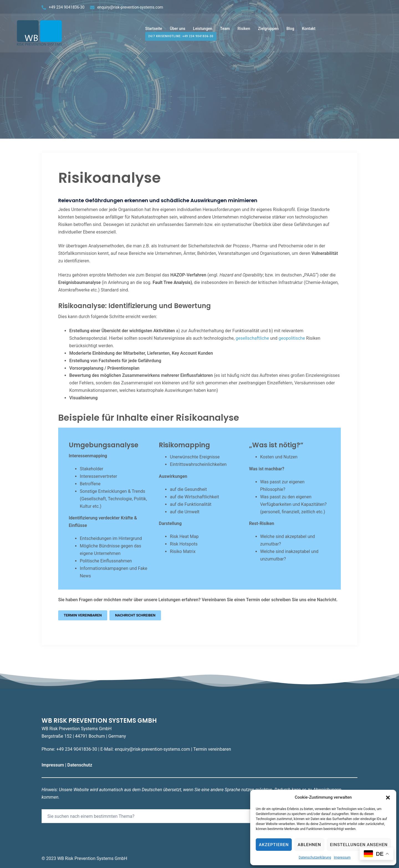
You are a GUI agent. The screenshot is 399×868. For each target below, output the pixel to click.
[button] (388, 798)
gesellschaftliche (252, 338)
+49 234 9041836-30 (67, 7)
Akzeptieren (274, 845)
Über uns (178, 30)
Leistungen (203, 30)
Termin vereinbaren (83, 615)
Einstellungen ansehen (359, 845)
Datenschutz (80, 765)
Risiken (244, 30)
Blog (290, 30)
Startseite (154, 30)
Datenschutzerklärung (315, 857)
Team (225, 30)
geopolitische (292, 338)
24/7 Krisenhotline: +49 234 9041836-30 (181, 38)
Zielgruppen (268, 30)
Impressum (342, 857)
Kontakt (309, 30)
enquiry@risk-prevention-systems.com (130, 7)
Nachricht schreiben (135, 615)
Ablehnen (309, 845)
